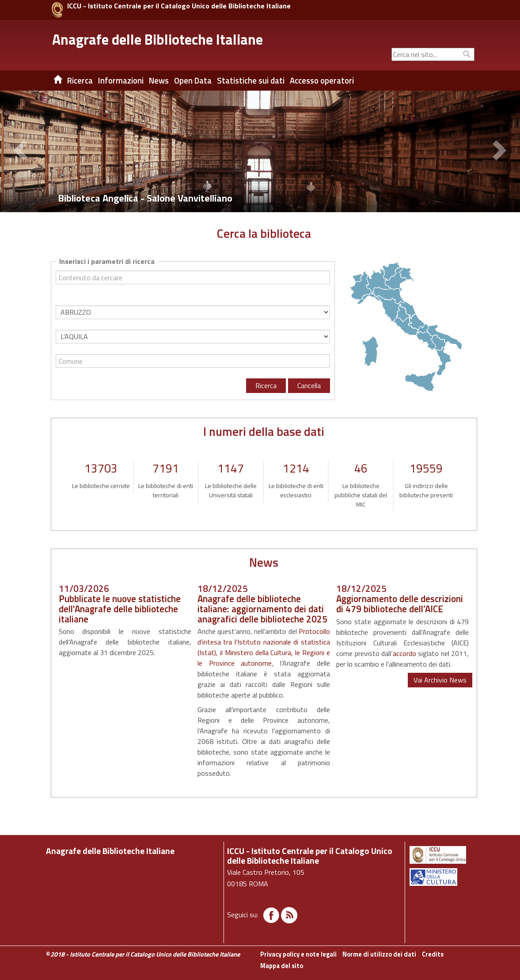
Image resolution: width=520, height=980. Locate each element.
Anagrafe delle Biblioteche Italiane (158, 39)
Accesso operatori (322, 80)
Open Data (193, 80)
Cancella (309, 385)
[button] (22, 152)
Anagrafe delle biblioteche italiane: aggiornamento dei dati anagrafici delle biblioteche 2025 (262, 609)
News (159, 80)
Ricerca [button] (80, 80)
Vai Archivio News (440, 680)
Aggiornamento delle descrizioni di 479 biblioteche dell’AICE (400, 604)
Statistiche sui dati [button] (251, 80)
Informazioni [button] (121, 80)
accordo (404, 653)
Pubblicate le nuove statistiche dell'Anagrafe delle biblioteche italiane (120, 609)
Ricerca (266, 385)
